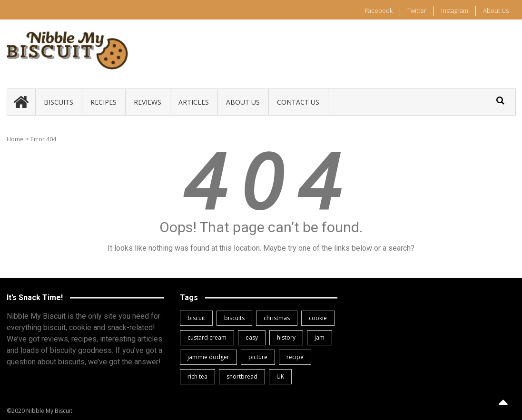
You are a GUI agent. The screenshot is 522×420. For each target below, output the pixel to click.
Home (15, 139)
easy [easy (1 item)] (252, 337)
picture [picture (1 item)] (258, 357)
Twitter (417, 10)
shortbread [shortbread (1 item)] (242, 376)
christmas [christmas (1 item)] (277, 318)
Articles (194, 102)
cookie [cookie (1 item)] (318, 318)
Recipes (103, 102)
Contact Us (298, 102)
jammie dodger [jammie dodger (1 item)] (208, 357)
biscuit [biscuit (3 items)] (196, 318)
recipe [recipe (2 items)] (295, 357)
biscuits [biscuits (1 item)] (234, 318)
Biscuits (59, 102)
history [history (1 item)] (286, 337)
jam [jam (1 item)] (320, 337)
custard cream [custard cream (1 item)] (207, 337)
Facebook (379, 10)
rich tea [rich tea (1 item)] (197, 376)
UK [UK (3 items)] (280, 376)
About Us (496, 10)
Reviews (148, 102)
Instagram (455, 10)
